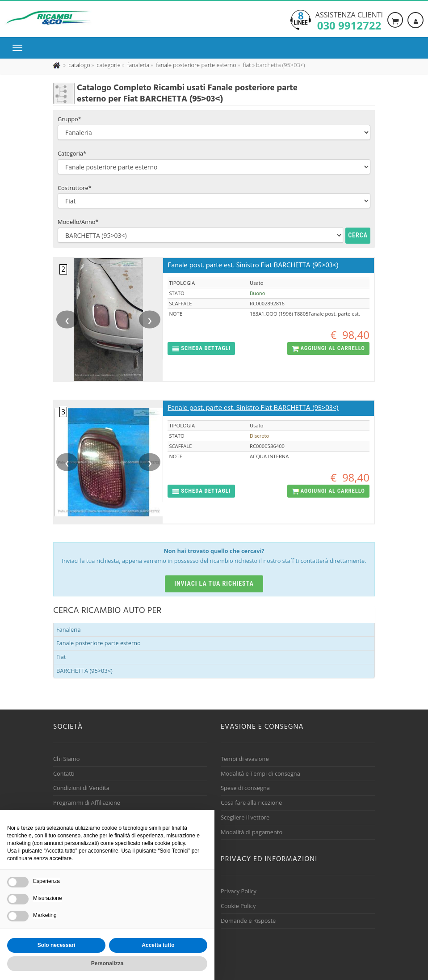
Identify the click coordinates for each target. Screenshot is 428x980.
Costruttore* (75, 188)
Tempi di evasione (245, 759)
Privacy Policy (239, 891)
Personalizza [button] (107, 963)
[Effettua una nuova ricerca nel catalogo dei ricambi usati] (79, 65)
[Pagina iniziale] (57, 65)
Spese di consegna (245, 788)
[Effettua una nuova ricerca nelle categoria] (108, 65)
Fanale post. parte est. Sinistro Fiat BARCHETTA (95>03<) (253, 266)
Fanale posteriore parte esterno (99, 643)
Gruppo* (69, 119)
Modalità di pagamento (252, 832)
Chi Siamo (66, 759)
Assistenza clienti (349, 20)
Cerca (358, 235)
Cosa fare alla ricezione (251, 803)
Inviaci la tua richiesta (214, 583)
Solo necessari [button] (57, 945)
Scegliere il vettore (245, 817)
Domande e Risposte (248, 921)
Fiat (61, 657)
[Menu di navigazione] (20, 48)
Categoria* (72, 153)
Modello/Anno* (78, 222)
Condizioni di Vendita (81, 788)
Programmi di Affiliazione (87, 803)
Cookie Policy (238, 906)
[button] (201, 348)
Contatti (64, 773)
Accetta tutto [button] (158, 945)
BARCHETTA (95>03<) (84, 671)
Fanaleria (69, 629)
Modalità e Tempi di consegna (260, 773)
